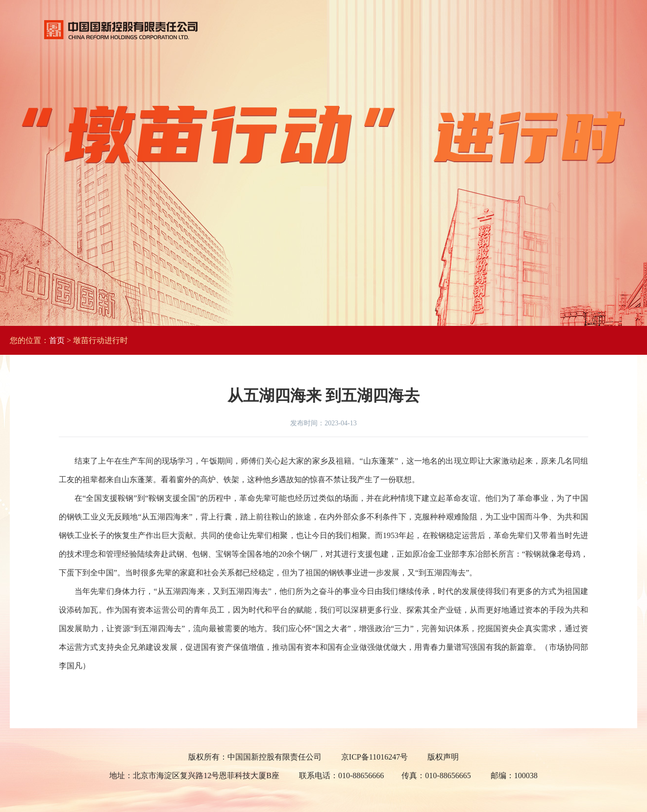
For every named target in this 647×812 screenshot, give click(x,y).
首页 (57, 340)
